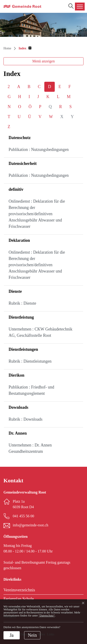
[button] (25, 48)
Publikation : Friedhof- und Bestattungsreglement (31, 390)
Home (7, 48)
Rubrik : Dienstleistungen (30, 361)
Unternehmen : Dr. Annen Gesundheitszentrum (30, 448)
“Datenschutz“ (47, 616)
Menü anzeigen (43, 61)
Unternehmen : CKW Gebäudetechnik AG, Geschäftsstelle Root (40, 332)
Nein (32, 635)
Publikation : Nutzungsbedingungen (39, 150)
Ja (12, 635)
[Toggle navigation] (80, 7)
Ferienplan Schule (19, 599)
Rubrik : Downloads (26, 419)
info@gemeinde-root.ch (31, 525)
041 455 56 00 (23, 516)
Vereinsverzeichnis (19, 590)
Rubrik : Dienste (22, 303)
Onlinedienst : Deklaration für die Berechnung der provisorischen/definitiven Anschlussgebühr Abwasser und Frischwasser (37, 214)
